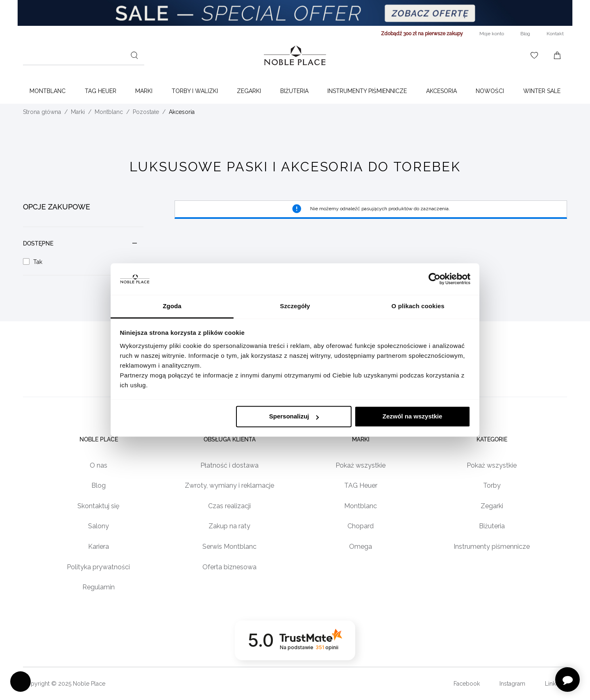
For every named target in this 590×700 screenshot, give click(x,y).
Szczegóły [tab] (295, 306)
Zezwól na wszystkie (412, 417)
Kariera (99, 547)
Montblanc (48, 91)
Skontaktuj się (98, 506)
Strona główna (42, 112)
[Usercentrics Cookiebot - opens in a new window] (435, 279)
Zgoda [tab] (172, 306)
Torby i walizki (195, 91)
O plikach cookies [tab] (418, 306)
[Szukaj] (134, 55)
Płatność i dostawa (229, 465)
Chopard (361, 526)
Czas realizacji (229, 506)
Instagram (512, 684)
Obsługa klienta (230, 439)
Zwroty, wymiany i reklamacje (229, 486)
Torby (492, 486)
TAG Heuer (101, 91)
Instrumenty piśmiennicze (367, 91)
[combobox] (84, 55)
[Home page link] (295, 55)
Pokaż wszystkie (361, 465)
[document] (83, 236)
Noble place (98, 439)
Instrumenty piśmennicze (492, 547)
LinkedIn (556, 684)
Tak (38, 262)
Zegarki (249, 91)
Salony (99, 526)
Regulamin (99, 587)
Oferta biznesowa (229, 567)
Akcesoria (441, 91)
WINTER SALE (542, 91)
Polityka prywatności (98, 567)
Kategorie (492, 439)
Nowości (490, 91)
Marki (144, 91)
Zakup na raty (229, 526)
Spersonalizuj (294, 417)
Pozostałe (146, 112)
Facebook (467, 684)
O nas (99, 465)
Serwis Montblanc (229, 547)
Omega (361, 547)
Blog (99, 486)
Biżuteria (294, 91)
